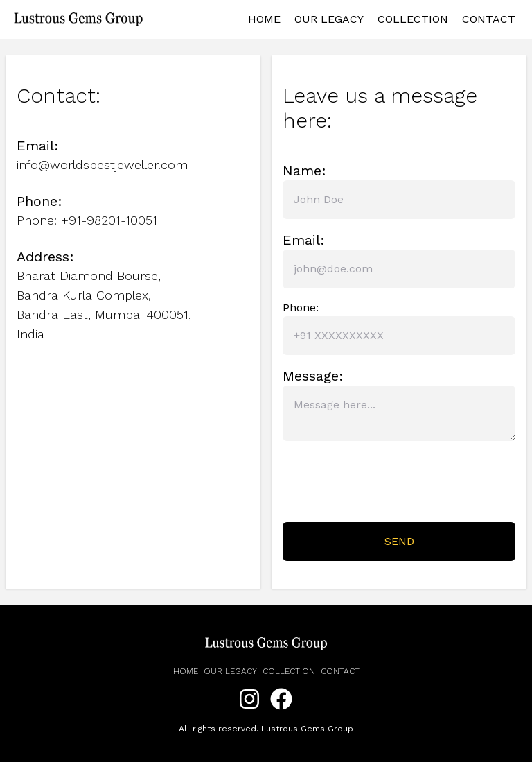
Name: (304, 171)
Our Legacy (329, 19)
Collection (413, 19)
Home (264, 19)
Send (399, 541)
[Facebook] (281, 700)
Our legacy (230, 671)
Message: (313, 376)
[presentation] (388, 484)
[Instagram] (249, 700)
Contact (489, 19)
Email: (304, 240)
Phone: (301, 308)
